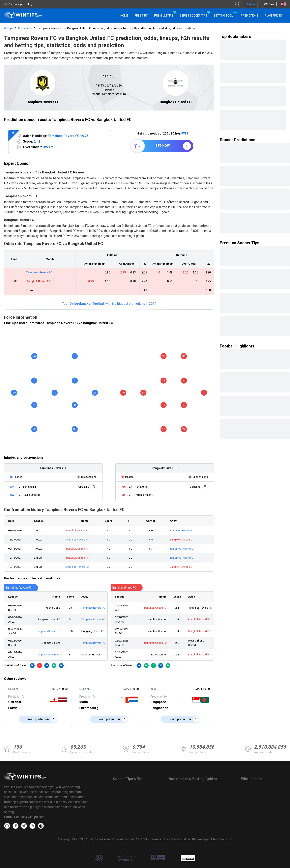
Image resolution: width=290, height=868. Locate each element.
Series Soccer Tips (194, 16)
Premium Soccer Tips (240, 243)
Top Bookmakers (235, 37)
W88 (185, 134)
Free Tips (141, 16)
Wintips (9, 28)
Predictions (25, 28)
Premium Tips (164, 16)
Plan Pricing (274, 16)
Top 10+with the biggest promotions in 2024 (109, 304)
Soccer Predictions (238, 140)
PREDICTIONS (250, 16)
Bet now (163, 146)
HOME (124, 16)
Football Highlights (237, 346)
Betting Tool (225, 14)
